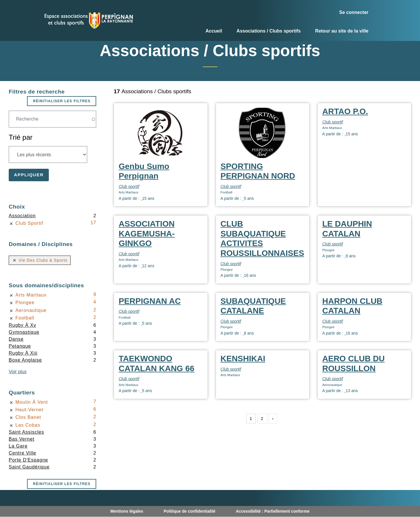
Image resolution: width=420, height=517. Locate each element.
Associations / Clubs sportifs (269, 31)
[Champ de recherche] (52, 119)
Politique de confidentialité (190, 511)
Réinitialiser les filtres (62, 101)
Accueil (214, 31)
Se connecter (354, 12)
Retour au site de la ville (342, 31)
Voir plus (18, 372)
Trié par (21, 137)
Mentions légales (127, 511)
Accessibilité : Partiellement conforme (273, 511)
